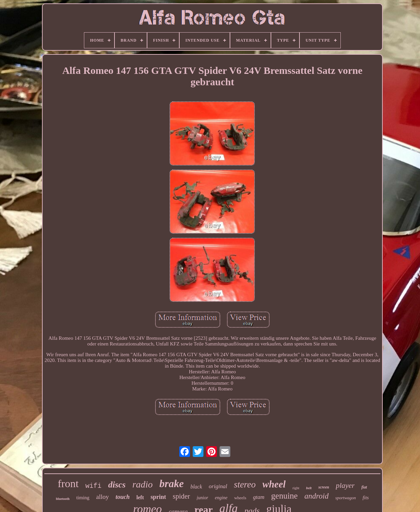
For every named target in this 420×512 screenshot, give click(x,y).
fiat (364, 487)
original (218, 486)
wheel (274, 484)
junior (202, 498)
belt (309, 488)
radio (143, 484)
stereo (245, 484)
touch (123, 497)
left (140, 497)
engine (221, 498)
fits (366, 498)
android (317, 496)
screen (324, 487)
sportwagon (346, 498)
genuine (285, 496)
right (296, 488)
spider (181, 496)
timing (83, 498)
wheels (240, 498)
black (196, 487)
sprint (158, 497)
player (345, 485)
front (68, 483)
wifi (93, 486)
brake (172, 484)
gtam (259, 497)
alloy (102, 497)
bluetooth (63, 499)
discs (117, 485)
